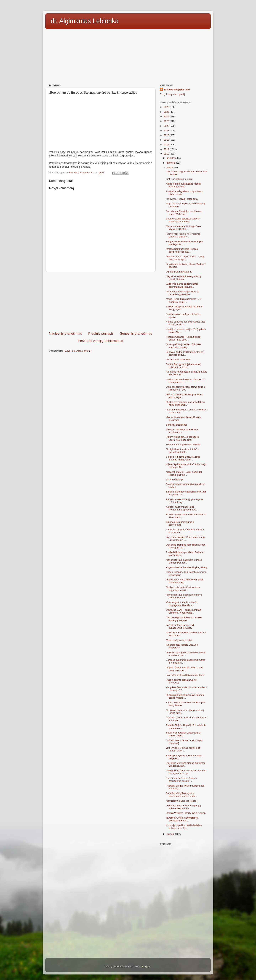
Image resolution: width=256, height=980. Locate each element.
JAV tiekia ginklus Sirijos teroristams (185, 675)
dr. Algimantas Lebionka (85, 21)
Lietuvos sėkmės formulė (179, 179)
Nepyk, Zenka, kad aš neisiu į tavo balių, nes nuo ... (184, 669)
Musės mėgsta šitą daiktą (180, 640)
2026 (167, 107)
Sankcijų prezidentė (177, 425)
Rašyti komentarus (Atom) (78, 351)
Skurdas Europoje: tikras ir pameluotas (180, 523)
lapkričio (171, 163)
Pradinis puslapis (101, 333)
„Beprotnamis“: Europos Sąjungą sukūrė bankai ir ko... (183, 807)
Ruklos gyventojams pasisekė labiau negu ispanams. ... (185, 403)
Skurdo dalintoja (175, 479)
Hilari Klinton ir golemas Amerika (183, 445)
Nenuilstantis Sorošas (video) (182, 801)
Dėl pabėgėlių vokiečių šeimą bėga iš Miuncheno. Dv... (186, 388)
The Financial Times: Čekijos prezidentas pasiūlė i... (181, 779)
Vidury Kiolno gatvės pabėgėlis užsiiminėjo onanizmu (182, 438)
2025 (167, 112)
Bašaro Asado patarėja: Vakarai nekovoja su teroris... (183, 220)
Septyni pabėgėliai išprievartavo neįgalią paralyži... (183, 589)
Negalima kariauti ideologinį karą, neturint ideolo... (184, 278)
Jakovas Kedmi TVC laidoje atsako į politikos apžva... (185, 353)
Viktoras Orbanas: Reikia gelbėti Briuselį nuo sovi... (183, 338)
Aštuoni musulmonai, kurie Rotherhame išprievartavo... (182, 508)
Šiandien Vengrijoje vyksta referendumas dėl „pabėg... (182, 795)
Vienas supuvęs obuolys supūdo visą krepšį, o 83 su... (186, 323)
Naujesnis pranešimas (65, 333)
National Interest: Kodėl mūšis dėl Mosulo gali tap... (184, 473)
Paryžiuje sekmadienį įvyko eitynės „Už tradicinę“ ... (185, 501)
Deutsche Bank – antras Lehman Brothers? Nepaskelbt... (184, 611)
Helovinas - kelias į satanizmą (182, 199)
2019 (167, 140)
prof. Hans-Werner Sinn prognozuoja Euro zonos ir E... (186, 539)
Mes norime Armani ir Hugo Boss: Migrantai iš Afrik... (184, 228)
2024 (167, 116)
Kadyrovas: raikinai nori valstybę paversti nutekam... (183, 235)
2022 (167, 126)
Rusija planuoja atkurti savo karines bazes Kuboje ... (185, 696)
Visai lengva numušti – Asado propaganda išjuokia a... (182, 604)
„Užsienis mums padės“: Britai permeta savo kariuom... (182, 285)
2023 (167, 121)
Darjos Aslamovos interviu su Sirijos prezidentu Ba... (185, 581)
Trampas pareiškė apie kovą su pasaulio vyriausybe (183, 293)
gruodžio (172, 158)
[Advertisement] (128, 55)
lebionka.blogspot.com (177, 89)
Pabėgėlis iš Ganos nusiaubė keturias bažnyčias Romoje (186, 772)
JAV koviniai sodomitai (178, 359)
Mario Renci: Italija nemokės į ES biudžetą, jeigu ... (184, 300)
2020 (167, 135)
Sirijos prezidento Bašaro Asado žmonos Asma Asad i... (183, 458)
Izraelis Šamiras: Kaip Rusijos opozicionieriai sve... (182, 250)
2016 (167, 154)
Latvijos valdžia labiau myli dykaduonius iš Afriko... (180, 626)
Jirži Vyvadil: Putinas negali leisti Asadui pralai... (183, 749)
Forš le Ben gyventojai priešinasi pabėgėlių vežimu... (183, 366)
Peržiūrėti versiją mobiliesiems (100, 341)
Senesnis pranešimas (136, 333)
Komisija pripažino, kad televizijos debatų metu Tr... (184, 827)
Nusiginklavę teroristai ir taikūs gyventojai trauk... (182, 451)
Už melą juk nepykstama (179, 272)
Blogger (146, 967)
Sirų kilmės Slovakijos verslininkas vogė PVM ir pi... (184, 213)
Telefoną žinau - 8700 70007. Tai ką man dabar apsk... (185, 258)
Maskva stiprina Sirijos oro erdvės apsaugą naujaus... (184, 619)
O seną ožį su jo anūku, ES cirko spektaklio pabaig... (183, 346)
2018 (167, 145)
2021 (167, 131)
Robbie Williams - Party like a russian (186, 813)
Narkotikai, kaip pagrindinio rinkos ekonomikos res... (184, 561)
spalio (170, 167)
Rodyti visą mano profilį (172, 94)
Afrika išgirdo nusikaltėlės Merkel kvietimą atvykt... (184, 185)
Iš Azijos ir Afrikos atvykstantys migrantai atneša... (182, 819)
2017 (167, 149)
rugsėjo (171, 834)
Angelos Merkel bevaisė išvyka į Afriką (186, 567)
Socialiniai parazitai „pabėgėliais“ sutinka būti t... (184, 734)
